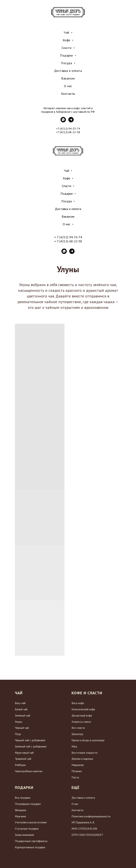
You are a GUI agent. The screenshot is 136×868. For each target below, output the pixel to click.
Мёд (74, 746)
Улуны (19, 722)
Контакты (77, 810)
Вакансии (68, 216)
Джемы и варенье (82, 759)
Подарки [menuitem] (67, 55)
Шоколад (77, 734)
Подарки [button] (67, 194)
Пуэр (18, 734)
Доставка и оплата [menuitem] (68, 71)
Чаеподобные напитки (29, 771)
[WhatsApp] (63, 121)
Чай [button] (67, 171)
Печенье (77, 771)
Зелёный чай (22, 715)
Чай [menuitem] (67, 32)
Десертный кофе (82, 715)
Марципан (78, 765)
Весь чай (20, 703)
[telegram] (72, 251)
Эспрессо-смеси (81, 722)
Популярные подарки (28, 804)
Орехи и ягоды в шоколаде (88, 740)
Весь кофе (78, 703)
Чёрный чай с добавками (30, 740)
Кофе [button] (67, 178)
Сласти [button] (67, 186)
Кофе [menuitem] (67, 40)
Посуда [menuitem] (67, 63)
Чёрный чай (22, 728)
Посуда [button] (67, 201)
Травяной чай (23, 759)
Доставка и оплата (68, 209)
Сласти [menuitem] (67, 48)
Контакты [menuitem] (68, 94)
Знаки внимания (24, 835)
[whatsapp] (64, 251)
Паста (75, 777)
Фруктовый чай (24, 753)
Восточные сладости (84, 753)
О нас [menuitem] (68, 86)
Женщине (21, 810)
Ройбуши (20, 765)
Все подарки (23, 798)
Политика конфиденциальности (91, 816)
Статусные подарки (27, 829)
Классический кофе (83, 709)
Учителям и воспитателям (31, 822)
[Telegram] (71, 121)
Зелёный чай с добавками (31, 746)
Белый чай (21, 709)
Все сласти (78, 728)
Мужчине (20, 816)
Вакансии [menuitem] (68, 78)
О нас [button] (67, 224)
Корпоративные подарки (30, 847)
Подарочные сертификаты (31, 841)
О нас (75, 804)
